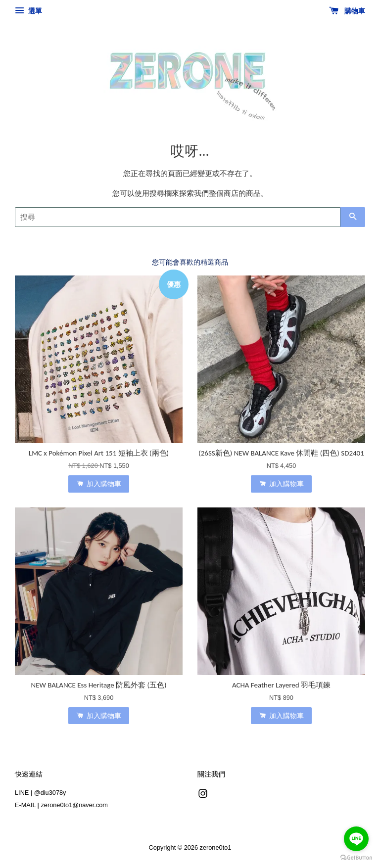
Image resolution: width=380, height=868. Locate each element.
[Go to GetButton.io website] (356, 858)
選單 (28, 11)
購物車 (347, 11)
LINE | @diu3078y (40, 793)
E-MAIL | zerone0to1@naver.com (61, 805)
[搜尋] (178, 217)
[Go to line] (356, 839)
